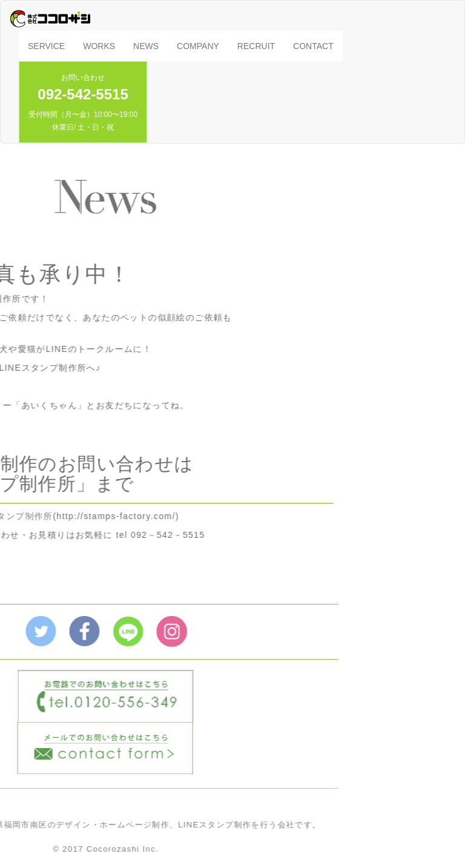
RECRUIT (256, 46)
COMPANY (198, 46)
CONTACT (313, 46)
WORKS (99, 46)
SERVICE (46, 46)
